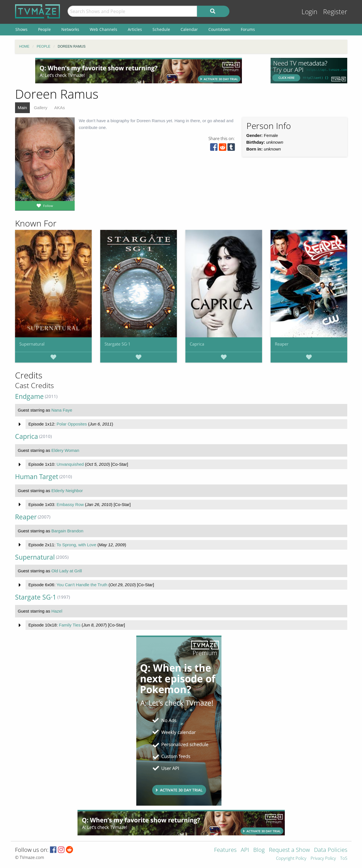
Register (335, 12)
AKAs (60, 108)
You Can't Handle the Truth (82, 585)
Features (225, 850)
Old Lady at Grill (67, 571)
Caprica (197, 344)
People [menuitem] (44, 29)
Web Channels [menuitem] (103, 29)
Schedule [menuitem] (161, 29)
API (245, 850)
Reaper (282, 344)
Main (23, 108)
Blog (259, 850)
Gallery (41, 108)
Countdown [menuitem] (219, 29)
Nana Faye (62, 410)
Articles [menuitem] (135, 29)
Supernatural (32, 344)
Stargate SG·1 (118, 344)
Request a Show (289, 850)
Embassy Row (70, 504)
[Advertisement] (139, 71)
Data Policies (331, 850)
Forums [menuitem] (248, 29)
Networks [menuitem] (70, 29)
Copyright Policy (291, 859)
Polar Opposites (72, 424)
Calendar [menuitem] (189, 29)
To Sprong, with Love (76, 545)
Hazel (57, 611)
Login (309, 12)
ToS (344, 859)
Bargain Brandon (67, 531)
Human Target (37, 477)
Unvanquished (70, 464)
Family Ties (70, 625)
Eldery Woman (65, 450)
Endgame (29, 396)
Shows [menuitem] (21, 29)
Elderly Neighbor (67, 491)
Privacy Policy (323, 859)
